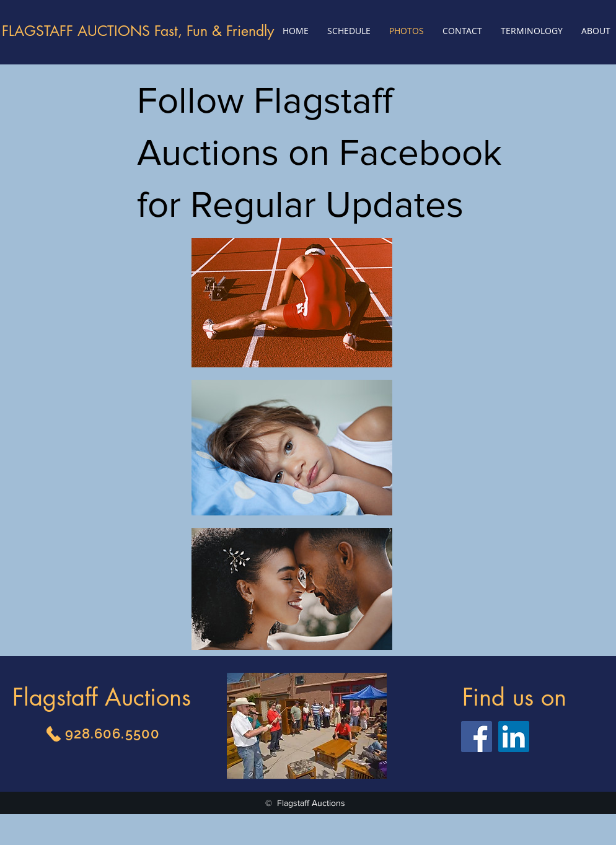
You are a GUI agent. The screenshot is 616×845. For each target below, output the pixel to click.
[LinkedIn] (514, 737)
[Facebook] (477, 737)
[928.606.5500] (102, 733)
